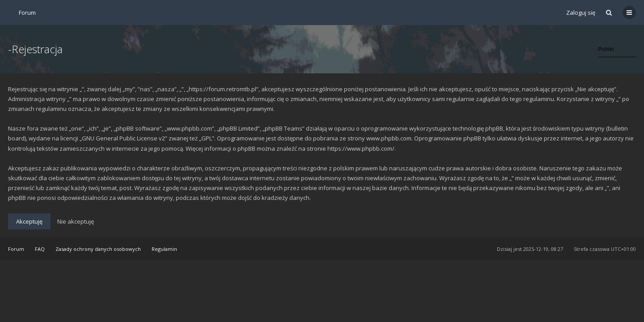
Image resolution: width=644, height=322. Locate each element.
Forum (16, 249)
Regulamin (164, 249)
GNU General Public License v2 (123, 138)
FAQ (40, 249)
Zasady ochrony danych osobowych (98, 249)
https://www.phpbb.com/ (361, 148)
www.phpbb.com (389, 138)
